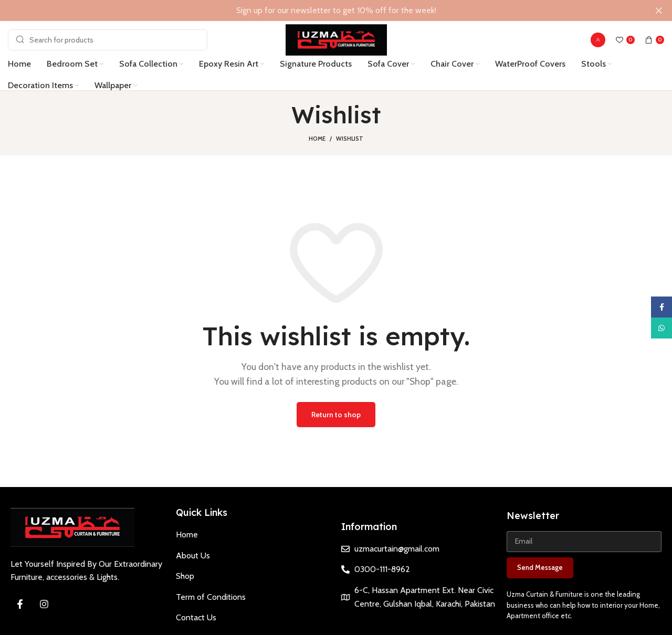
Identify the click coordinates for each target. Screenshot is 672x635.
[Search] (108, 39)
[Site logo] (336, 39)
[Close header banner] (659, 10)
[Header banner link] (320, 10)
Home (317, 138)
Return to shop (336, 414)
